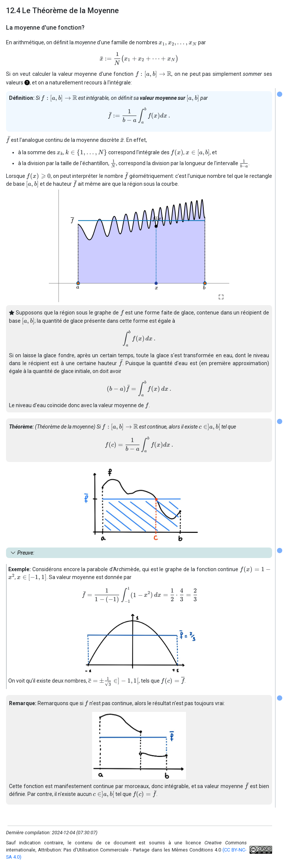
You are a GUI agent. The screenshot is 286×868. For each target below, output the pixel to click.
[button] (27, 83)
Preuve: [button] (26, 553)
